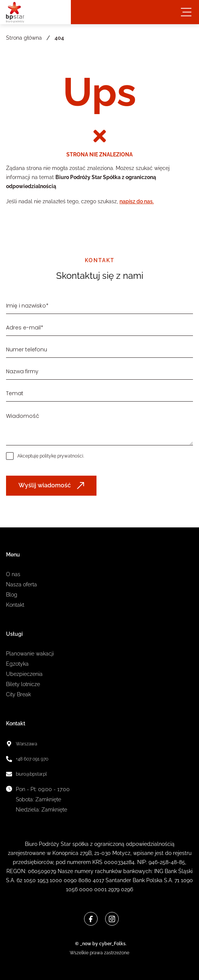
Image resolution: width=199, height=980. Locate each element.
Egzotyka (17, 664)
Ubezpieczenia (24, 674)
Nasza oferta (21, 584)
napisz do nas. (137, 201)
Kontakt (15, 605)
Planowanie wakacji (30, 654)
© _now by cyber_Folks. (100, 944)
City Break (18, 694)
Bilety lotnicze (23, 684)
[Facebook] (91, 919)
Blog (12, 595)
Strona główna (24, 38)
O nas (13, 574)
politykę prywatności (61, 456)
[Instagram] (112, 919)
